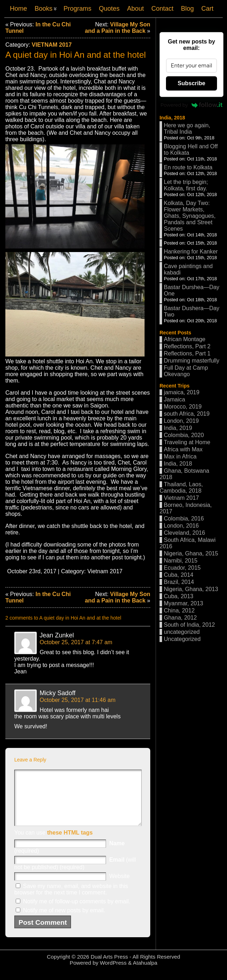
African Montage (185, 339)
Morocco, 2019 (183, 407)
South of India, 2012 (189, 625)
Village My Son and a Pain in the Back (118, 28)
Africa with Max (183, 449)
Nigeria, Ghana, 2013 (191, 589)
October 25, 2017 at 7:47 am (76, 642)
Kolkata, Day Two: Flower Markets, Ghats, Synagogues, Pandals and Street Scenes (190, 216)
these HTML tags (70, 843)
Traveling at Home (187, 442)
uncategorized (182, 632)
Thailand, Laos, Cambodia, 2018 (181, 488)
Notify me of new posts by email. (64, 921)
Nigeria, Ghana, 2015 (191, 553)
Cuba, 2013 (179, 596)
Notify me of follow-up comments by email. (77, 912)
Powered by (192, 105)
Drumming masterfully (192, 361)
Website (120, 887)
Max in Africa (180, 456)
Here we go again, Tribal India (187, 129)
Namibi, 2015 (181, 561)
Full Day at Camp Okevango (186, 371)
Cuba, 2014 (179, 575)
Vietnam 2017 (52, 45)
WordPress (113, 973)
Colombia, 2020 (184, 435)
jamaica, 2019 (182, 392)
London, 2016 (181, 526)
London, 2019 (181, 421)
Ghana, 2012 (180, 618)
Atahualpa (145, 973)
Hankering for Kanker (191, 252)
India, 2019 (178, 428)
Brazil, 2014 (179, 582)
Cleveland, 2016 (185, 533)
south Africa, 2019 (187, 414)
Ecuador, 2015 (182, 568)
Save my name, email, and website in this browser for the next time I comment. (71, 900)
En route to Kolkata (188, 167)
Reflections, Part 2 (187, 346)
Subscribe (191, 83)
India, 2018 (172, 118)
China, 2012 (179, 610)
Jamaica (175, 399)
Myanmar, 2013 (183, 603)
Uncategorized (182, 639)
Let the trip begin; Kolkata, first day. (186, 185)
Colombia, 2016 (184, 519)
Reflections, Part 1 (187, 353)
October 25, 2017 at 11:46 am (78, 700)
